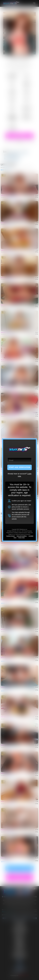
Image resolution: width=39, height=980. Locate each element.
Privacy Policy (22, 538)
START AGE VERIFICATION (19, 467)
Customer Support (10, 536)
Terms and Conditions (22, 536)
